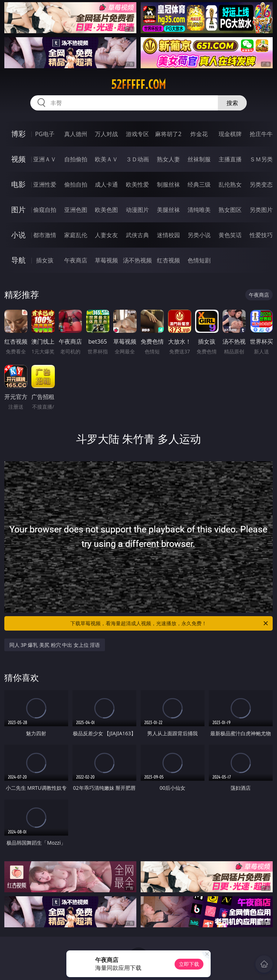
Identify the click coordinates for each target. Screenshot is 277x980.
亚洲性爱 (45, 184)
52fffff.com (138, 84)
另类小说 (199, 235)
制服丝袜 (168, 184)
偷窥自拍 (45, 210)
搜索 (232, 103)
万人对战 (106, 134)
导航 (18, 260)
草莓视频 (106, 260)
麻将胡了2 (168, 134)
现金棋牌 (230, 134)
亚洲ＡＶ (45, 159)
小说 (18, 235)
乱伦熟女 (230, 184)
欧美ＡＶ (106, 159)
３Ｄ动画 (137, 159)
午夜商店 (76, 260)
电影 (18, 184)
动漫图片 (137, 210)
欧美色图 (106, 210)
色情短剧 (199, 260)
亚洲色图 (76, 210)
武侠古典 (137, 235)
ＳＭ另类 (261, 159)
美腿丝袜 (168, 210)
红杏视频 (168, 260)
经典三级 (199, 184)
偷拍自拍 (76, 184)
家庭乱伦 (76, 235)
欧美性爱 (137, 184)
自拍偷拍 (76, 159)
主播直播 (230, 159)
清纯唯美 (199, 210)
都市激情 (45, 235)
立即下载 (189, 964)
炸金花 (199, 134)
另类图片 (261, 210)
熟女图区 (230, 210)
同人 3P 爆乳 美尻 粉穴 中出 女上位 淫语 (55, 645)
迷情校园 (168, 235)
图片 (18, 210)
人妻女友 (106, 235)
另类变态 (261, 184)
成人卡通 (106, 184)
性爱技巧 (261, 235)
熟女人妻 (168, 159)
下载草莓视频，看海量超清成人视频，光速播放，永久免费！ (170, 623)
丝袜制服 (199, 159)
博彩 (18, 134)
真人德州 (76, 134)
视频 (18, 159)
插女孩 (45, 260)
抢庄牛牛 (261, 134)
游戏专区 (137, 134)
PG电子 (45, 134)
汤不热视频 (137, 260)
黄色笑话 (230, 235)
